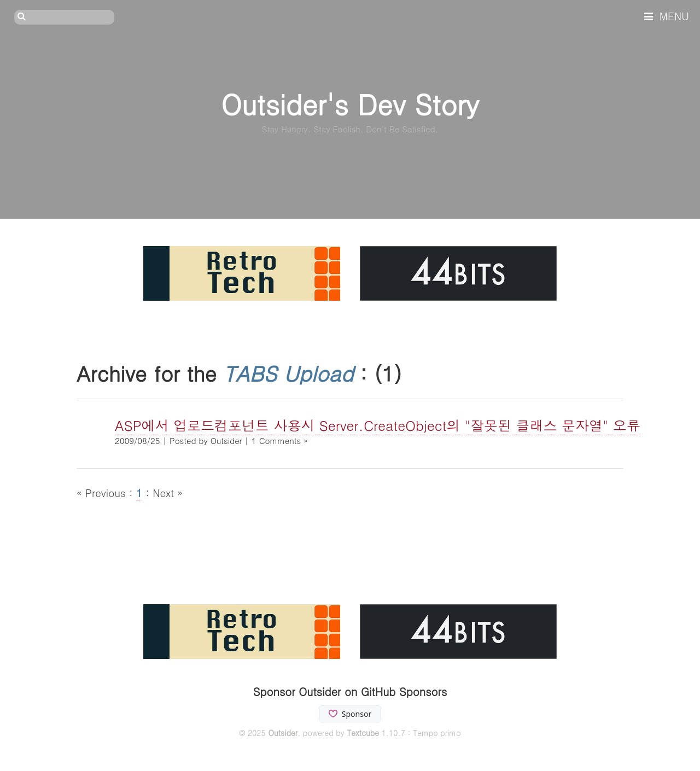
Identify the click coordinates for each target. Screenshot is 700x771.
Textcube (363, 733)
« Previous (103, 492)
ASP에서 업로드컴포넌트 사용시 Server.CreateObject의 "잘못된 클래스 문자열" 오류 (378, 425)
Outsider (283, 733)
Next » (168, 492)
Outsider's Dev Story (350, 104)
